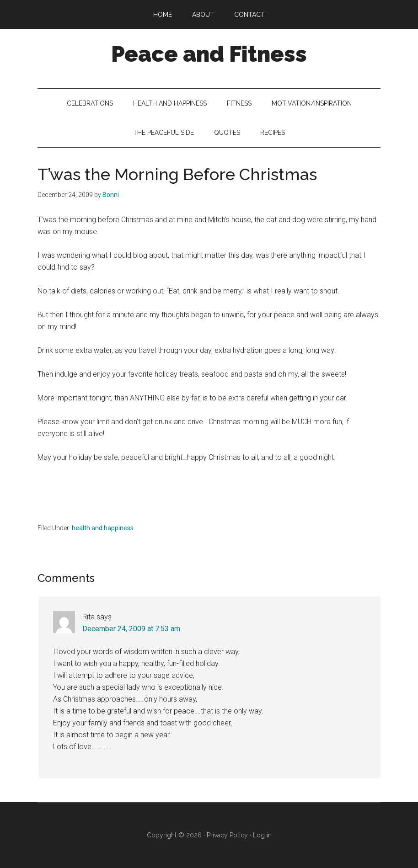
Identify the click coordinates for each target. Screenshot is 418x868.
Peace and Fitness (209, 54)
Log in (262, 835)
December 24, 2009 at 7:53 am (131, 629)
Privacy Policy (227, 835)
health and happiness (103, 528)
